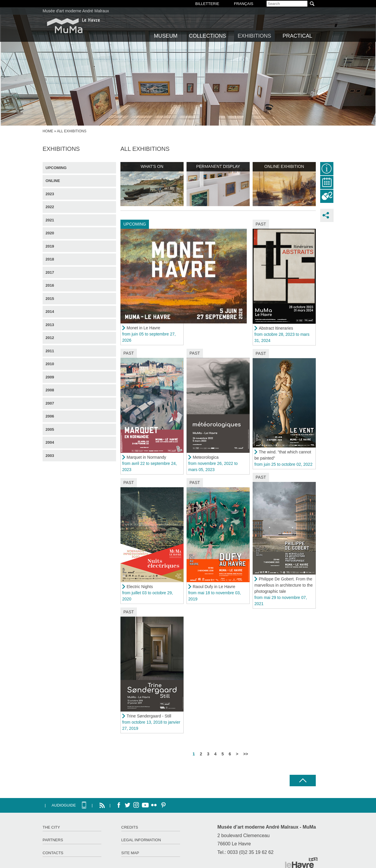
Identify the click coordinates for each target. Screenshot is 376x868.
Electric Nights (140, 587)
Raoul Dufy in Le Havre (214, 587)
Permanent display (218, 166)
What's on (152, 166)
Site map (130, 853)
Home (48, 131)
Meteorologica (206, 457)
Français (244, 4)
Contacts (53, 853)
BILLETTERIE (207, 4)
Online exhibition (284, 166)
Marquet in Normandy (146, 457)
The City (51, 827)
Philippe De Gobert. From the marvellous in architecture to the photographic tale (283, 585)
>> (246, 754)
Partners (53, 840)
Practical (297, 36)
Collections (208, 36)
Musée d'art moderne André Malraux (76, 11)
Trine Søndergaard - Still (149, 716)
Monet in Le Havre (143, 328)
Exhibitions (254, 36)
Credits (130, 827)
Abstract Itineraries (276, 328)
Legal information (141, 840)
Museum (166, 36)
